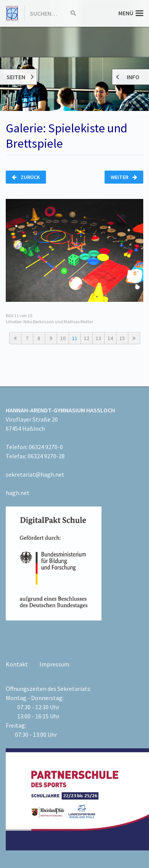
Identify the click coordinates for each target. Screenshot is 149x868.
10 (63, 338)
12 (87, 338)
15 (122, 338)
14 (110, 338)
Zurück (26, 177)
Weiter (124, 177)
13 (98, 338)
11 (75, 338)
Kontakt (17, 664)
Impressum (54, 664)
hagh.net (18, 493)
